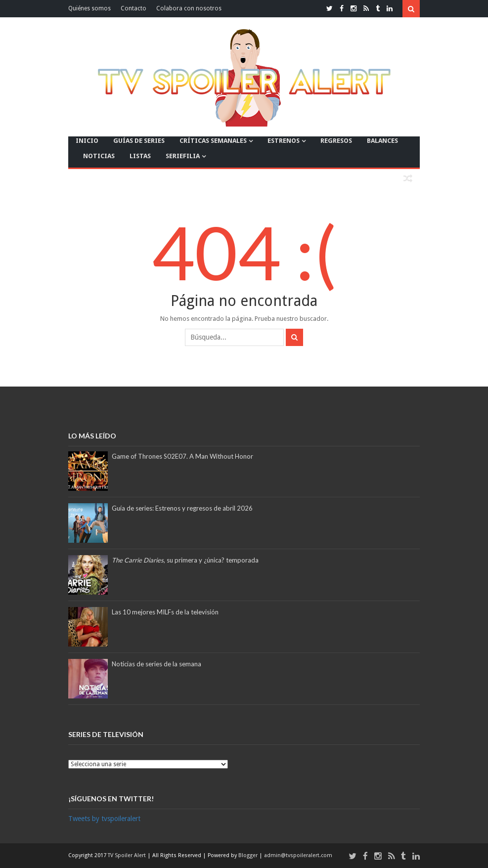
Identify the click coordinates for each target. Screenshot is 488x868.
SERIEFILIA (183, 156)
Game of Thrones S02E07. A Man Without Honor (182, 456)
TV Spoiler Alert (128, 855)
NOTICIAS (99, 156)
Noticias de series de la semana (156, 664)
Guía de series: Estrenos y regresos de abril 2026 (182, 508)
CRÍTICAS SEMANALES (213, 141)
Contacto (133, 8)
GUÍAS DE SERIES (139, 141)
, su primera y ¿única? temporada (185, 560)
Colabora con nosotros (189, 8)
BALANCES (382, 141)
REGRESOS (336, 141)
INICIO (87, 141)
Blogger (249, 855)
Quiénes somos (89, 8)
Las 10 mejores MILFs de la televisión (165, 612)
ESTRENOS (284, 141)
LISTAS (140, 156)
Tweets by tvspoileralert (104, 819)
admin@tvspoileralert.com (298, 855)
